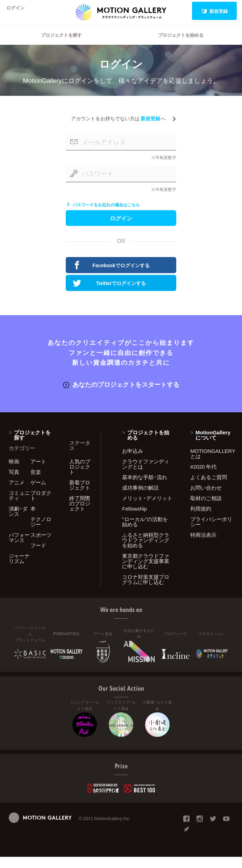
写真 (14, 483)
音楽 (36, 483)
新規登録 (215, 11)
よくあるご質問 (209, 488)
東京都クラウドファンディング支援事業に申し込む (146, 572)
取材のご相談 (206, 509)
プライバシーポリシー (211, 532)
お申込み (133, 462)
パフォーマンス (19, 548)
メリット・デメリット (147, 509)
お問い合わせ (206, 498)
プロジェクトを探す (61, 44)
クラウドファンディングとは (146, 475)
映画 (14, 472)
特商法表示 (203, 546)
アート (38, 472)
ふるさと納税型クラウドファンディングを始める (146, 551)
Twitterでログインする (109, 295)
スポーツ (41, 546)
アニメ (17, 493)
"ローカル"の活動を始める (145, 532)
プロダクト (41, 506)
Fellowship (134, 519)
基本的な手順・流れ (145, 488)
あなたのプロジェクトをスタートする (121, 396)
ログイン (19, 11)
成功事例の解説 (140, 498)
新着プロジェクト (80, 496)
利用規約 (201, 519)
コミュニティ (19, 506)
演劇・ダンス (18, 522)
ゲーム (38, 493)
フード (38, 556)
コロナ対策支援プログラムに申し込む (146, 590)
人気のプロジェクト (80, 477)
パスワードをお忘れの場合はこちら (103, 214)
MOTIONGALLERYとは (212, 464)
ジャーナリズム (19, 569)
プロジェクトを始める (181, 44)
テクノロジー (41, 532)
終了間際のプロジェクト (80, 514)
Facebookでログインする (111, 277)
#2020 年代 (203, 477)
